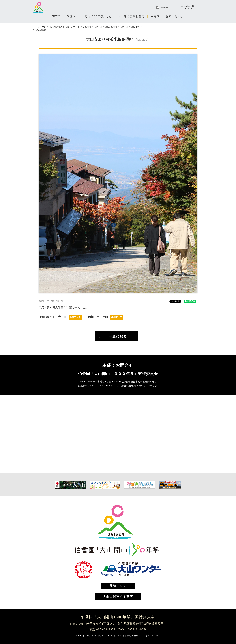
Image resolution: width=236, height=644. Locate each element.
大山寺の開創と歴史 (131, 16)
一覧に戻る (118, 336)
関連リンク (118, 586)
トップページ (40, 27)
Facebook (165, 7)
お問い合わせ (175, 16)
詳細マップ (117, 317)
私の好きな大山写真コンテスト (65, 27)
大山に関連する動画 (118, 597)
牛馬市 (155, 16)
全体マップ (75, 317)
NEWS (56, 16)
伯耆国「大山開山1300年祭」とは (90, 16)
